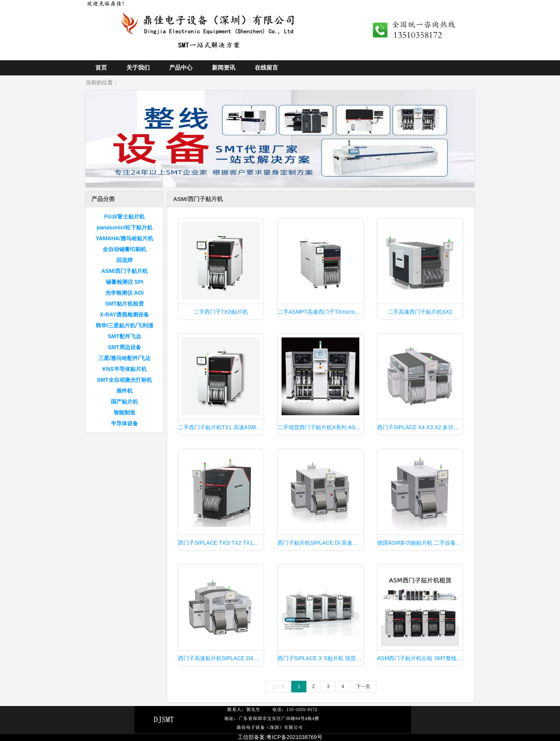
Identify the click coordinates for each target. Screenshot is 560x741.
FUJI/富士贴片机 (124, 217)
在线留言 (266, 67)
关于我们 (138, 67)
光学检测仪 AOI (125, 293)
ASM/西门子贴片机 (125, 271)
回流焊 (124, 260)
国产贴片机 (124, 402)
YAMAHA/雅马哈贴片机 (124, 238)
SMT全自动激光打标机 (124, 380)
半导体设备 (124, 423)
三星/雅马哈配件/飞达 (124, 358)
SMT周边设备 (124, 347)
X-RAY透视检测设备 (124, 315)
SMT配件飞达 (124, 336)
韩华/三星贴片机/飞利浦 (124, 325)
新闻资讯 (224, 67)
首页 (101, 67)
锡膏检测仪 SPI (124, 282)
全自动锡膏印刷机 (124, 249)
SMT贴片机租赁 (124, 304)
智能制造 (124, 412)
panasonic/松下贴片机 (124, 227)
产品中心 (181, 67)
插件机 (124, 391)
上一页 (278, 687)
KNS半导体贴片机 (124, 369)
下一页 (363, 687)
